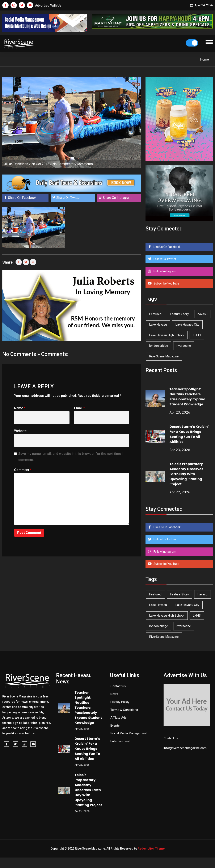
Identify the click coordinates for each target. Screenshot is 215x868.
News (114, 694)
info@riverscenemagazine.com (185, 748)
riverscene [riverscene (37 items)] (184, 346)
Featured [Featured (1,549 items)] (155, 314)
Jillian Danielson (16, 164)
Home (205, 59)
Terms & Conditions (124, 710)
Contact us (118, 686)
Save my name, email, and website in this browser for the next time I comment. (70, 457)
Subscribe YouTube (166, 283)
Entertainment (120, 741)
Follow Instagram (165, 271)
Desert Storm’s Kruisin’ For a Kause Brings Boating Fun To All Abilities (189, 434)
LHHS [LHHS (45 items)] (197, 335)
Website (20, 431)
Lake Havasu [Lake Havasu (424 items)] (158, 325)
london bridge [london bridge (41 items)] (159, 346)
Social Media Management (129, 733)
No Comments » (64, 164)
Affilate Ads (119, 718)
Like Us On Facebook (167, 247)
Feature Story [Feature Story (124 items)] (179, 314)
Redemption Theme (151, 849)
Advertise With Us (48, 6)
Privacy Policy (120, 702)
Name (20, 408)
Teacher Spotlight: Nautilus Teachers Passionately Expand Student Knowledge (187, 397)
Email (79, 408)
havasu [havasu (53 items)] (203, 314)
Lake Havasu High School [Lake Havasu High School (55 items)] (167, 335)
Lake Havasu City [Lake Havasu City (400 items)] (187, 325)
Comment (23, 470)
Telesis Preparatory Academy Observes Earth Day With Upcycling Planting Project (186, 474)
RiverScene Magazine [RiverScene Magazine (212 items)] (164, 356)
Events (115, 726)
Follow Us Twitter (165, 259)
